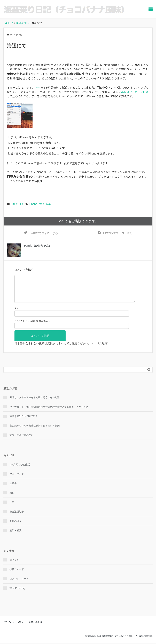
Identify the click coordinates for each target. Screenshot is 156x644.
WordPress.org (17, 594)
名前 (17, 314)
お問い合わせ (36, 628)
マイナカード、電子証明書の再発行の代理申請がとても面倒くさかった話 (49, 413)
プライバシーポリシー (14, 628)
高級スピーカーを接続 (135, 92)
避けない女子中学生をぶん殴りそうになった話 (35, 403)
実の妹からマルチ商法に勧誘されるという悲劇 (35, 431)
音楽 (48, 204)
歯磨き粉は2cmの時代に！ (24, 422)
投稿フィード (17, 575)
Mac (41, 204)
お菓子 (13, 489)
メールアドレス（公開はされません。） (33, 326)
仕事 (12, 508)
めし (12, 498)
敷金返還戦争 (17, 517)
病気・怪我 (15, 536)
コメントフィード (19, 584)
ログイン (14, 566)
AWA (37, 87)
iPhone (33, 204)
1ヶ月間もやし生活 (20, 470)
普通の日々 (17, 204)
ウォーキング (17, 480)
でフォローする (44, 233)
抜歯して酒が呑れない (21, 441)
